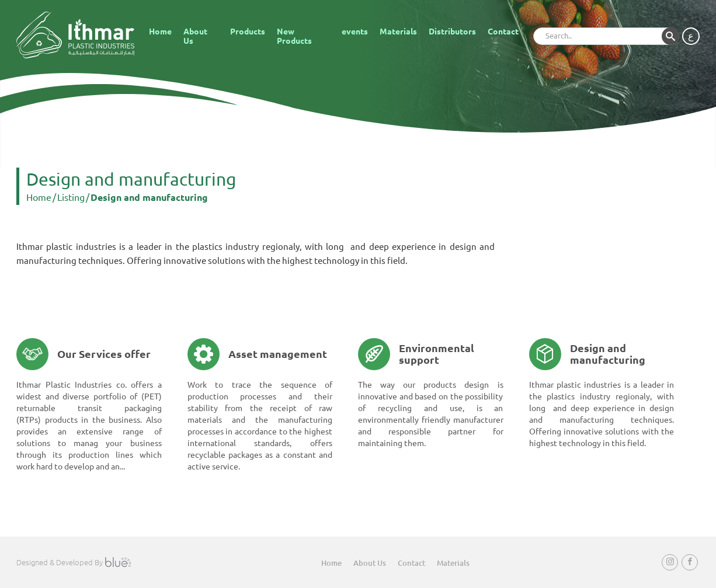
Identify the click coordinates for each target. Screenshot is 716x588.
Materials (398, 32)
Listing (71, 197)
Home (160, 32)
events (355, 32)
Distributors (452, 32)
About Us (195, 36)
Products (248, 32)
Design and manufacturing (149, 197)
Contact (503, 32)
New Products (294, 36)
